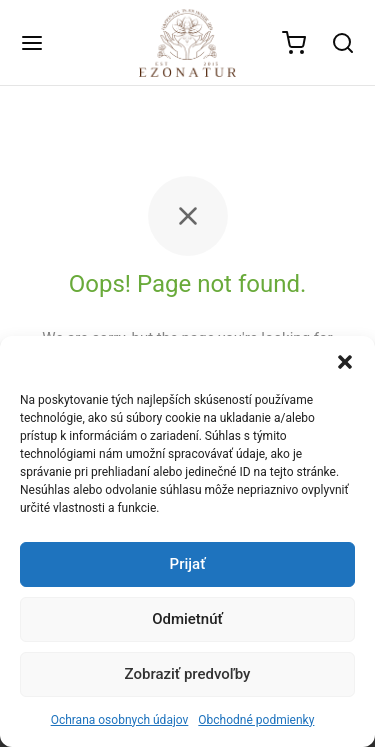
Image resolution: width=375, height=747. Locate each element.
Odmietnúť (187, 619)
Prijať (188, 564)
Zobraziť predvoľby (188, 674)
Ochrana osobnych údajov (120, 720)
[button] (345, 361)
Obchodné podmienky (256, 720)
